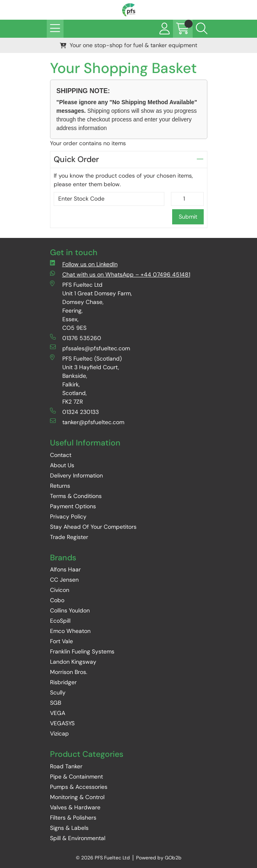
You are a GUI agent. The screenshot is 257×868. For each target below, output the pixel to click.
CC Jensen (64, 580)
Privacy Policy (68, 516)
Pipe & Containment (76, 777)
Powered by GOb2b (159, 858)
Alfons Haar (65, 569)
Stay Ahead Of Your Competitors (93, 527)
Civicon (60, 590)
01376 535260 (76, 338)
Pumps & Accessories (79, 787)
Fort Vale (61, 641)
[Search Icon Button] (202, 29)
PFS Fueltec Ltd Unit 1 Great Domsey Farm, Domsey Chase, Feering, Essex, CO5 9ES (91, 306)
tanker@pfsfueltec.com (87, 422)
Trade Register (69, 537)
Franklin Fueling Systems (82, 651)
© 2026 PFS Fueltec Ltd (103, 858)
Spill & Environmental (78, 838)
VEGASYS (62, 723)
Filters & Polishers (73, 818)
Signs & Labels (69, 828)
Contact (61, 455)
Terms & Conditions (76, 496)
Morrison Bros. (69, 672)
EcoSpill (60, 621)
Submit (188, 217)
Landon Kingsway (73, 662)
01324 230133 (74, 412)
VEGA (58, 713)
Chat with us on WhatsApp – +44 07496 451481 (120, 274)
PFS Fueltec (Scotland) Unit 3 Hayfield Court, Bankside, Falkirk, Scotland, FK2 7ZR (86, 380)
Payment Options (73, 506)
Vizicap (59, 733)
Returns (60, 486)
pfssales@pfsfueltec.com (90, 348)
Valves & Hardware (75, 807)
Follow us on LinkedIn (84, 264)
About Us (62, 465)
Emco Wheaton (70, 631)
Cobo (57, 600)
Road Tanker (66, 766)
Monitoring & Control (77, 797)
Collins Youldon (70, 610)
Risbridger (63, 682)
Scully (58, 692)
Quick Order (129, 159)
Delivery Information (76, 475)
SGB (56, 703)
